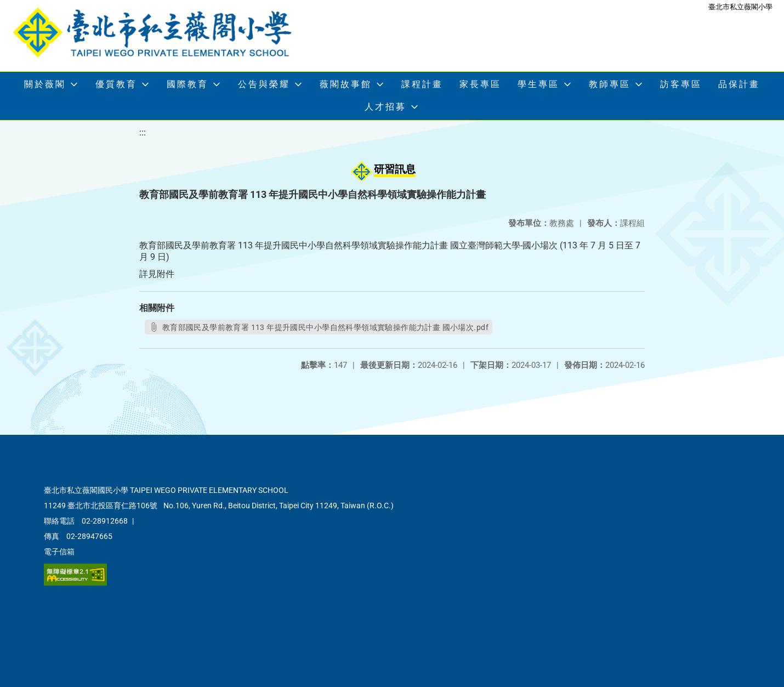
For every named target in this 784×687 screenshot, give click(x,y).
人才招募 (385, 107)
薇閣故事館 (346, 84)
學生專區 (538, 84)
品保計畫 (739, 84)
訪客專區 (681, 84)
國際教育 (188, 84)
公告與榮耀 (264, 84)
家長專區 (480, 84)
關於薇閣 (45, 84)
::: (143, 132)
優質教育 (116, 84)
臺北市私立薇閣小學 (740, 7)
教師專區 (610, 84)
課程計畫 (422, 84)
